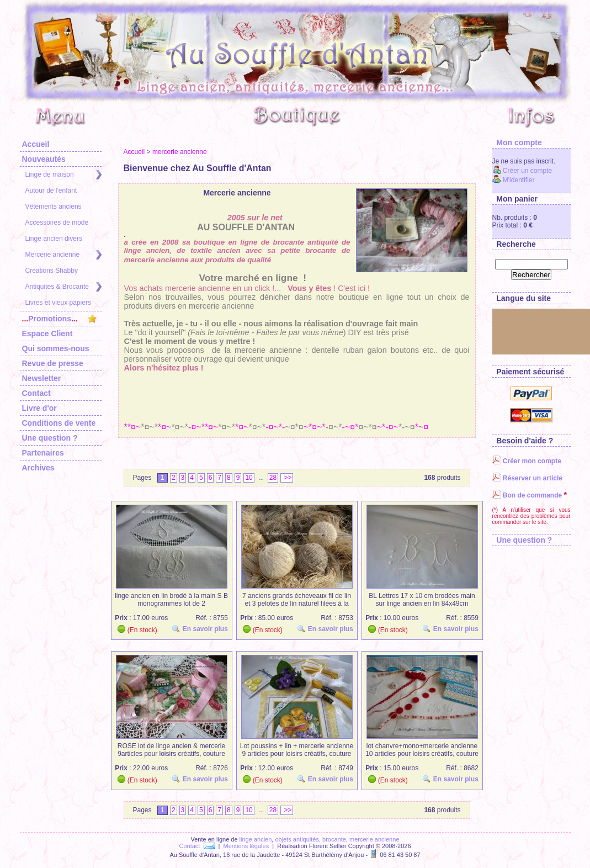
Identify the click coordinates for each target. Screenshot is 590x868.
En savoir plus (201, 629)
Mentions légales (246, 846)
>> (287, 478)
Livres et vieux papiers (58, 303)
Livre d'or (39, 408)
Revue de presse (53, 363)
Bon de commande (527, 495)
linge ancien (256, 839)
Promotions (59, 319)
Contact (36, 393)
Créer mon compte (527, 461)
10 (249, 478)
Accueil (36, 144)
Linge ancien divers (54, 239)
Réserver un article (527, 478)
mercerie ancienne (180, 152)
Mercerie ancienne (63, 255)
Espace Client (47, 334)
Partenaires (43, 453)
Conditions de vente (59, 423)
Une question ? (50, 438)
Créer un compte (522, 171)
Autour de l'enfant (51, 190)
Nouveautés (44, 159)
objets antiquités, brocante (310, 839)
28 (273, 478)
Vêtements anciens (54, 207)
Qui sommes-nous (56, 348)
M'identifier (514, 180)
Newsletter (42, 378)
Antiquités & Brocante (63, 287)
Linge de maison (63, 175)
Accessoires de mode (57, 223)
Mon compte (517, 142)
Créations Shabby (52, 271)
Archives (38, 468)
